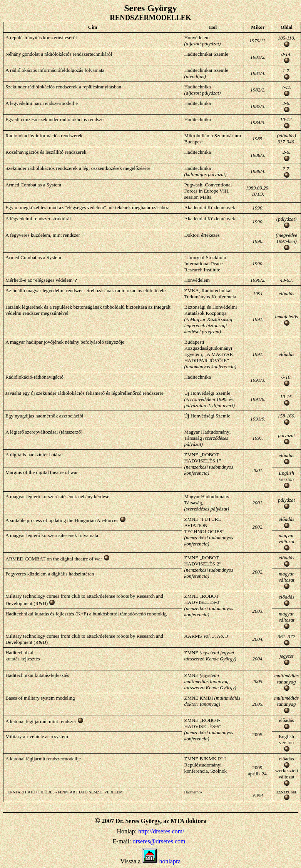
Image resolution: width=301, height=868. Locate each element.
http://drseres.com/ (161, 831)
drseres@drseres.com (159, 841)
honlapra (161, 861)
